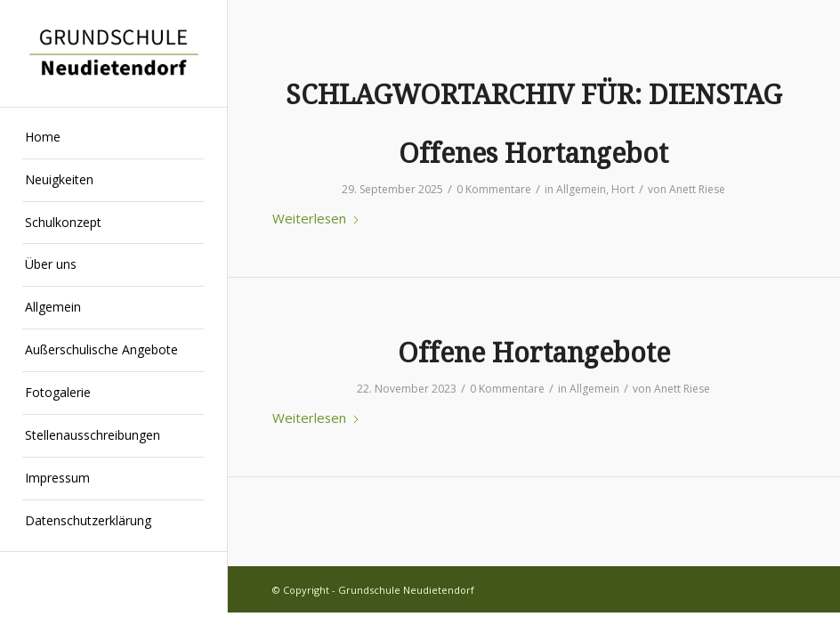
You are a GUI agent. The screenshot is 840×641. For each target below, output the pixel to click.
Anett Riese (697, 189)
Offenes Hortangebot (533, 154)
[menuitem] (113, 138)
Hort (623, 189)
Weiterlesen (316, 218)
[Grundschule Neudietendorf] (113, 53)
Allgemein (581, 189)
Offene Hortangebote (534, 353)
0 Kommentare (494, 189)
